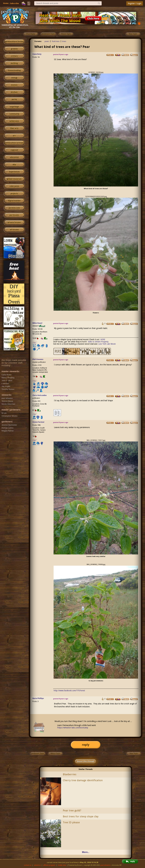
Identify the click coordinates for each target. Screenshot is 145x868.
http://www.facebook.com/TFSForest (69, 691)
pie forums (14, 215)
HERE (103, 339)
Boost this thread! (86, 761)
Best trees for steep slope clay (81, 816)
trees (64, 41)
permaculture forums (14, 42)
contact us (28, 865)
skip (14, 165)
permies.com (14, 208)
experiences (14, 172)
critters (14, 56)
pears (47, 41)
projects (14, 194)
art (14, 136)
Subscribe (14, 3)
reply (86, 745)
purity (14, 99)
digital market (14, 201)
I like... (35, 343)
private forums (14, 222)
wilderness (14, 121)
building (14, 63)
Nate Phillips (38, 698)
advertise (37, 865)
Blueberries (70, 774)
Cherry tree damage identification (83, 780)
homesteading (14, 70)
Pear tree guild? (72, 810)
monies (14, 85)
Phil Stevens (38, 359)
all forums (14, 230)
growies (14, 49)
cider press (14, 186)
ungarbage (14, 107)
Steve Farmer (38, 422)
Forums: (38, 41)
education (14, 157)
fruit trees (56, 41)
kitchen (14, 92)
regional (14, 150)
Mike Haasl (37, 323)
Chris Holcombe (39, 395)
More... (86, 852)
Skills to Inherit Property (98, 342)
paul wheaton (105, 865)
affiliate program (49, 865)
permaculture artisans (14, 143)
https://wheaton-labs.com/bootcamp (73, 728)
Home (6, 3)
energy (14, 78)
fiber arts (14, 128)
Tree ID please (71, 822)
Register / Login (135, 3)
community (14, 114)
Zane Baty (37, 54)
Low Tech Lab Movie (107, 344)
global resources (14, 179)
